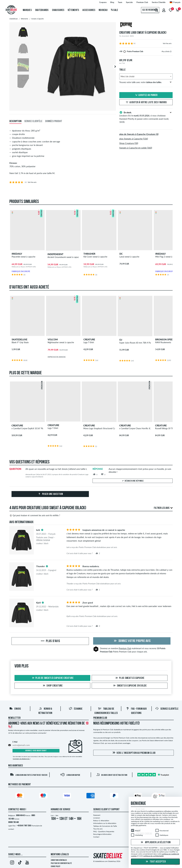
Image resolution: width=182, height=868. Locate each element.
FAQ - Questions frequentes (104, 831)
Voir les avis (167, 43)
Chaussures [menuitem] (58, 10)
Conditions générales (59, 860)
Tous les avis (98, 829)
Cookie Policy (56, 867)
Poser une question (50, 494)
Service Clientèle (167, 709)
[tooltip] (171, 51)
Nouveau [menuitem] (103, 10)
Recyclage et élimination (102, 834)
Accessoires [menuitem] (89, 10)
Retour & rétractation (101, 821)
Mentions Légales (60, 855)
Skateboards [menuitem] (42, 10)
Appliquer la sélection (155, 842)
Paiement (97, 815)
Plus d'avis (50, 641)
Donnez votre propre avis (132, 641)
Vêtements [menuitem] (73, 10)
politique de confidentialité (153, 856)
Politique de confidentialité (61, 863)
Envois (15, 709)
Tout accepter (155, 862)
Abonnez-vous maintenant (36, 751)
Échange (76, 709)
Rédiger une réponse (133, 481)
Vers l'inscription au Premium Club (134, 753)
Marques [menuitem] (27, 10)
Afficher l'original (43, 540)
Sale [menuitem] (115, 10)
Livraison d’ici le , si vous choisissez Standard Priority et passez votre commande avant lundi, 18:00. (146, 117)
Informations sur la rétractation (105, 823)
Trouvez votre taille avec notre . (145, 82)
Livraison (97, 818)
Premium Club (125, 648)
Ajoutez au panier (146, 95)
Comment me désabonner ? (22, 759)
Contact (96, 837)
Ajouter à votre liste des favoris (146, 102)
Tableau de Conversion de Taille (105, 826)
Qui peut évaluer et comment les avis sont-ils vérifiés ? (35, 515)
